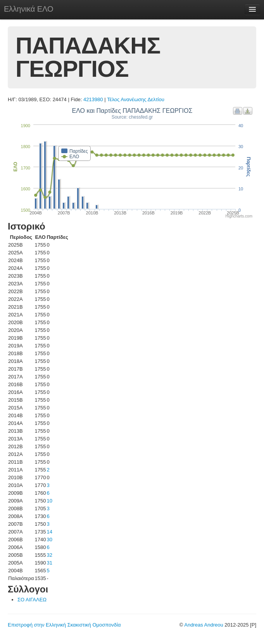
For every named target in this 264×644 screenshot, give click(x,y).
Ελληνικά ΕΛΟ (29, 9)
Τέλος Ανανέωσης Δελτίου (136, 99)
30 (49, 540)
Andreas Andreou (204, 625)
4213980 (93, 99)
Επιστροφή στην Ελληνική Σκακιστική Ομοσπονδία (64, 625)
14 (49, 532)
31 (49, 563)
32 (49, 555)
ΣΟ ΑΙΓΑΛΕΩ (32, 600)
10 (49, 501)
